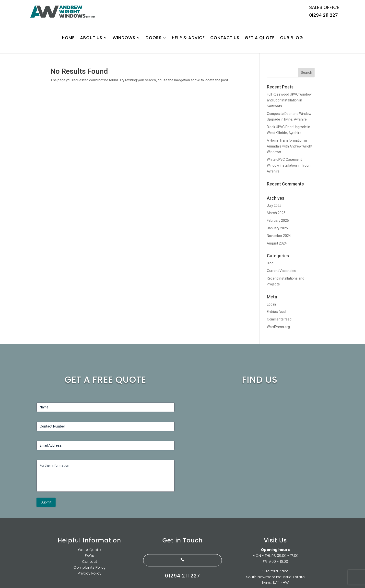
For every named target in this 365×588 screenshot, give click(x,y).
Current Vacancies (282, 271)
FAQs (89, 556)
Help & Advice (188, 38)
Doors (154, 38)
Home (68, 38)
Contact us (225, 38)
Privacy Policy (90, 573)
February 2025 (278, 220)
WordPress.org (278, 327)
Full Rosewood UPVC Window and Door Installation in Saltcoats (289, 100)
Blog (270, 263)
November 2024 (279, 236)
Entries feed (276, 312)
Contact (90, 561)
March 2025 (276, 213)
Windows (124, 38)
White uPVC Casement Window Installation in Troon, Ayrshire (289, 165)
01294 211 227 (324, 15)
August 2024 (277, 243)
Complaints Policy (89, 567)
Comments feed (279, 319)
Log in (271, 304)
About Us (91, 38)
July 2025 (274, 206)
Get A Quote (260, 38)
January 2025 (277, 228)
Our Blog (292, 38)
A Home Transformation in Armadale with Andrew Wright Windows (290, 146)
